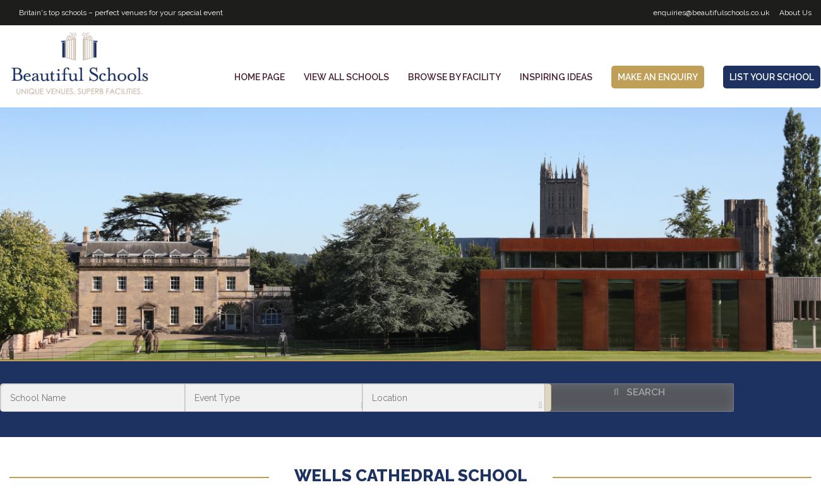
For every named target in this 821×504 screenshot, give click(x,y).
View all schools (346, 77)
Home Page (260, 77)
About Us (795, 13)
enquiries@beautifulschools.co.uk (711, 13)
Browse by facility (454, 77)
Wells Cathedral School (411, 476)
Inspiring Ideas (556, 77)
